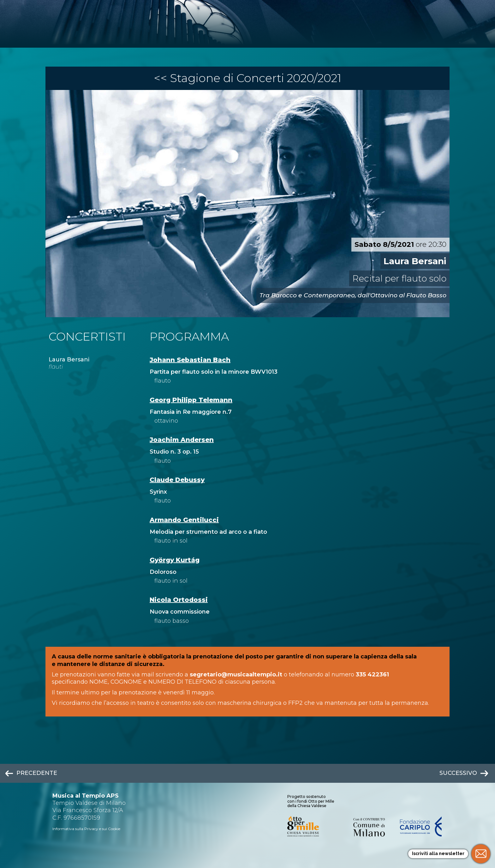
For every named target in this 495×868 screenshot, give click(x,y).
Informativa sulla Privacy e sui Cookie (86, 829)
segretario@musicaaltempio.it (236, 675)
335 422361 (372, 675)
